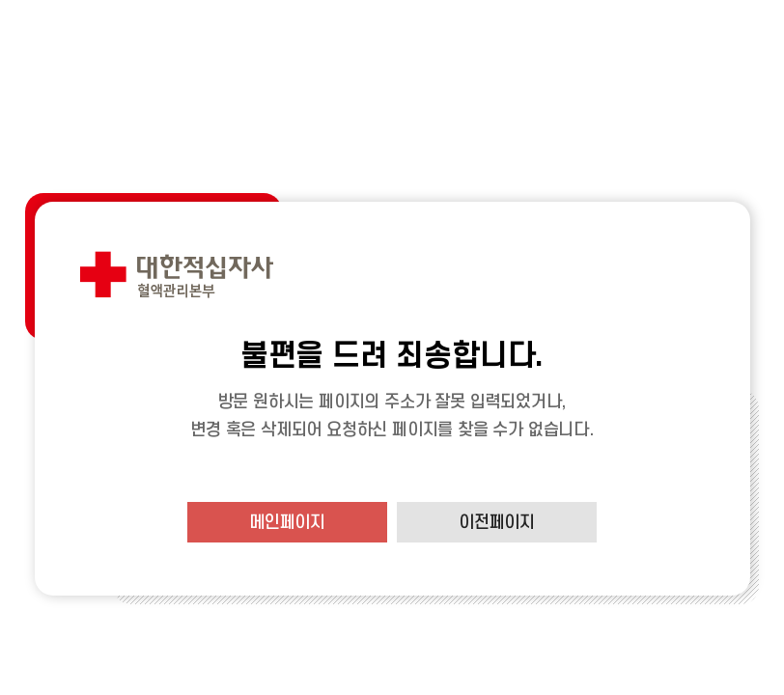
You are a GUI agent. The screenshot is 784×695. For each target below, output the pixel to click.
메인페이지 (287, 523)
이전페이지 (497, 523)
